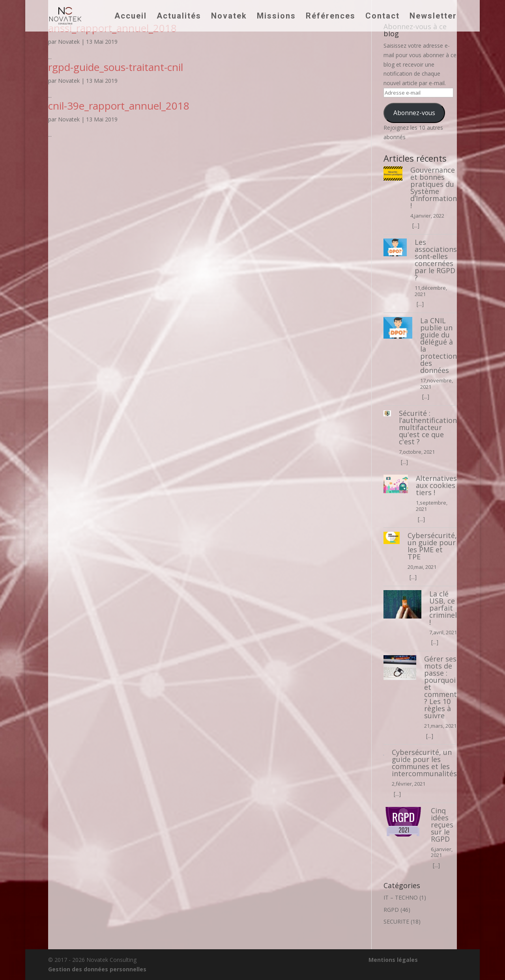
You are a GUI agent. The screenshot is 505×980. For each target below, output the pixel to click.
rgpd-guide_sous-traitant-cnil (116, 67)
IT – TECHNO (401, 897)
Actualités (179, 17)
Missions (276, 17)
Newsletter (433, 17)
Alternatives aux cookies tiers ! (436, 485)
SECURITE (396, 921)
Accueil (131, 17)
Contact (382, 17)
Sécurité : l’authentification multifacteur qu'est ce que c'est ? (428, 427)
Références (331, 17)
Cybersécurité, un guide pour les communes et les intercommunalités (424, 763)
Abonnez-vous (414, 113)
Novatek (229, 17)
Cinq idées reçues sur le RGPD (442, 825)
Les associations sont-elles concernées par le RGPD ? (436, 260)
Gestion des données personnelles (97, 969)
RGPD (391, 910)
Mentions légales (393, 960)
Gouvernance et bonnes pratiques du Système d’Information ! (434, 188)
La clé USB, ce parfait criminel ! (443, 608)
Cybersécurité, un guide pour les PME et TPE (432, 546)
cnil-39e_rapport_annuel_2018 (119, 106)
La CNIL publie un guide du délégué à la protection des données (439, 345)
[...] (416, 225)
